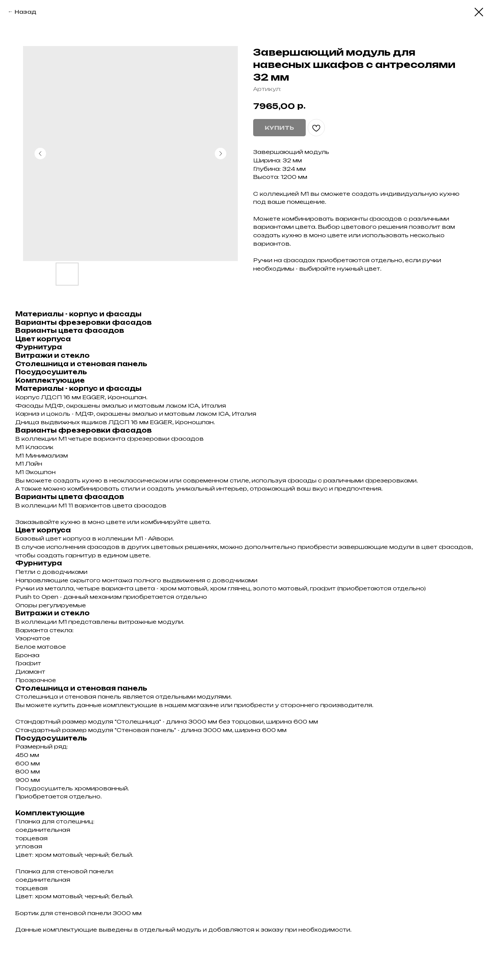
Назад (26, 12)
